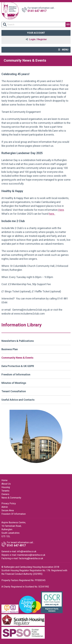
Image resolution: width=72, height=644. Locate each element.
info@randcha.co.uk (27, 551)
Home (4, 480)
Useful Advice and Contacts (18, 400)
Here (61, 210)
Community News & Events (17, 358)
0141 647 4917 (37, 11)
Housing (6, 487)
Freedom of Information (16, 374)
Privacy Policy (9, 503)
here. (52, 214)
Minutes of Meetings (14, 383)
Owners (5, 494)
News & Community (11, 498)
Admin (5, 507)
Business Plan (10, 349)
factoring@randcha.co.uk (31, 558)
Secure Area (8, 510)
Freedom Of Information (14, 514)
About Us (6, 484)
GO (68, 24)
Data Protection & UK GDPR (18, 366)
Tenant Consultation (14, 391)
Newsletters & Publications (18, 341)
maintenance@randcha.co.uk (31, 555)
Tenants (5, 491)
